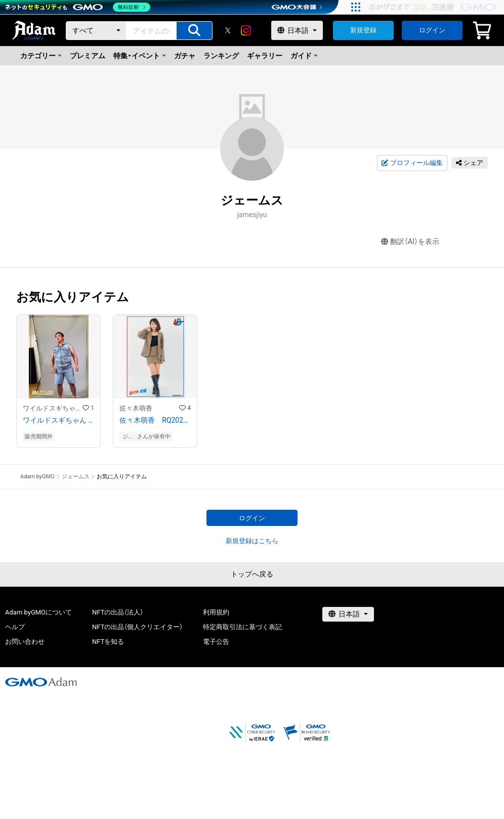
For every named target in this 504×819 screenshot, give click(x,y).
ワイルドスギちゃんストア (53, 408)
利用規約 (216, 612)
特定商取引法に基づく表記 (242, 627)
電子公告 (216, 642)
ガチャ (185, 56)
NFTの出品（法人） (118, 612)
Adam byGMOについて (38, 612)
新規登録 (363, 30)
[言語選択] (297, 30)
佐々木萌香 (136, 408)
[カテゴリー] (96, 31)
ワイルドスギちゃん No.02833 (58, 420)
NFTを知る (108, 642)
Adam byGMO (37, 477)
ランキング (221, 56)
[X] (228, 30)
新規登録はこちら (252, 541)
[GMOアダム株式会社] (41, 682)
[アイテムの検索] (194, 31)
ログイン (432, 30)
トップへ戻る (252, 574)
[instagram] (246, 30)
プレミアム (88, 56)
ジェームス (128, 437)
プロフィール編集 (412, 163)
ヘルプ (15, 627)
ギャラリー (265, 56)
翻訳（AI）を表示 (410, 242)
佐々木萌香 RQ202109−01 (155, 420)
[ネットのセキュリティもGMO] (78, 7)
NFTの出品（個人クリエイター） (137, 627)
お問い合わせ (25, 642)
